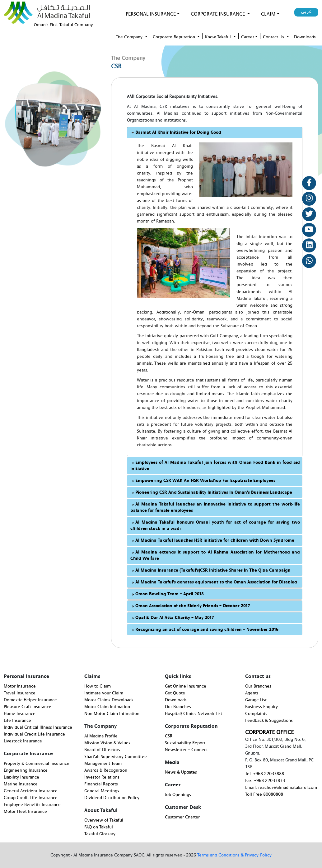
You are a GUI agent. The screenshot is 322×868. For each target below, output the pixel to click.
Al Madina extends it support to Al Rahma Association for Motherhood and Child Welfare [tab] (215, 555)
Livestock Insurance (23, 741)
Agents (252, 693)
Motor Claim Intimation (107, 707)
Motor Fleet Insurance (25, 812)
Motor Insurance (20, 686)
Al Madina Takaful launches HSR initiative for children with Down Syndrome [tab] (212, 541)
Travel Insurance (20, 693)
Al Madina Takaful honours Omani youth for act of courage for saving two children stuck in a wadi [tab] (215, 525)
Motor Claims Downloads (109, 700)
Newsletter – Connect (186, 750)
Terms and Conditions (219, 855)
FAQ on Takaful (99, 827)
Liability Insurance (21, 777)
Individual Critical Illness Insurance (38, 727)
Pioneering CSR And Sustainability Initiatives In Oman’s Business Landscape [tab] (211, 493)
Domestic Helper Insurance (30, 700)
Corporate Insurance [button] (218, 14)
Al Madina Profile (101, 736)
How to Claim (98, 686)
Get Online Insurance (186, 686)
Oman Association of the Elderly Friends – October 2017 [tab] (190, 606)
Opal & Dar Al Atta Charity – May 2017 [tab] (172, 618)
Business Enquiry (261, 707)
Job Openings (178, 795)
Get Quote (175, 693)
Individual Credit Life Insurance (34, 734)
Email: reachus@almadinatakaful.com (281, 788)
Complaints (256, 714)
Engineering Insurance (26, 770)
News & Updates (181, 772)
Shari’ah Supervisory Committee (116, 757)
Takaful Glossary (100, 834)
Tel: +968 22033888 (265, 774)
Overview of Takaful (104, 820)
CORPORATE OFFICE (269, 732)
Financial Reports (101, 784)
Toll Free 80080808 (264, 794)
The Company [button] (130, 37)
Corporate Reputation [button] (175, 37)
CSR (169, 736)
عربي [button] (306, 12)
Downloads (176, 700)
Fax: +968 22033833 (265, 781)
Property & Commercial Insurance (37, 764)
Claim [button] (268, 14)
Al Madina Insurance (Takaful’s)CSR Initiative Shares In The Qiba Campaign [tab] (210, 571)
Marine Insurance (21, 784)
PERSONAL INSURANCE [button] (151, 14)
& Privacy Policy (256, 855)
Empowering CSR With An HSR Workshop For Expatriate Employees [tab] (203, 481)
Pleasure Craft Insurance (28, 707)
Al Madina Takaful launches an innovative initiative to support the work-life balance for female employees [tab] (215, 507)
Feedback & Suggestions (269, 721)
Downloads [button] (305, 37)
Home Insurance (20, 714)
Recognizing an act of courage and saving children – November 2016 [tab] (204, 630)
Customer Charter (182, 817)
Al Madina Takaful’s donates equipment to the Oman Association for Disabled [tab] (214, 582)
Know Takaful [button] (219, 37)
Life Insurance (17, 721)
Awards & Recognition (106, 770)
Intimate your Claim (104, 693)
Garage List (256, 700)
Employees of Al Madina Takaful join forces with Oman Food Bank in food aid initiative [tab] (215, 466)
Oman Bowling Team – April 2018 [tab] (167, 594)
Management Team (103, 764)
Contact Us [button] (274, 37)
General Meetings (102, 791)
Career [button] (248, 37)
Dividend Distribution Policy (112, 798)
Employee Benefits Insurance (32, 805)
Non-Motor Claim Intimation (112, 714)
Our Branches (178, 707)
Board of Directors (102, 750)
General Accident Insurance (31, 791)
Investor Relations (102, 777)
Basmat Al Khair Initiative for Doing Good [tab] (176, 133)
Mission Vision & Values (107, 743)
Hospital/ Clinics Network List (194, 714)
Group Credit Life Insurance (31, 798)
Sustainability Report (185, 743)
